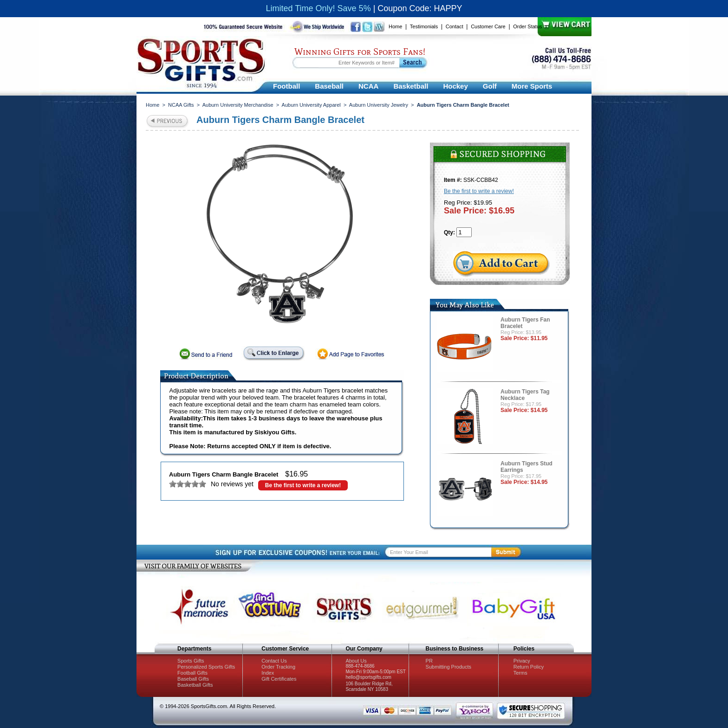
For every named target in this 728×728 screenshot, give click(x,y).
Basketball (411, 86)
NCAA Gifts (181, 105)
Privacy (522, 661)
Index (268, 673)
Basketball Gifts (195, 685)
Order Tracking (278, 667)
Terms (520, 673)
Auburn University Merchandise (238, 105)
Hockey (455, 86)
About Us (356, 661)
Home (395, 26)
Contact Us (274, 661)
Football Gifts (192, 673)
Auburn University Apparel (311, 105)
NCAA (368, 86)
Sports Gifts (191, 661)
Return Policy (529, 667)
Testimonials (424, 26)
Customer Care (488, 26)
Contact (455, 26)
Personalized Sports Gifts (206, 667)
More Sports (532, 86)
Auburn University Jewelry (379, 105)
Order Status (527, 26)
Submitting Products (448, 667)
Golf (490, 86)
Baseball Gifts (193, 679)
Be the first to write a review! (303, 485)
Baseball (329, 86)
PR (429, 661)
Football (286, 86)
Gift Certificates (279, 679)
